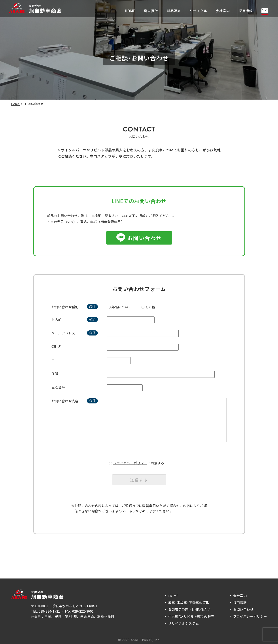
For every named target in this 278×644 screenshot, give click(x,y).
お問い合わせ (145, 238)
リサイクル (198, 11)
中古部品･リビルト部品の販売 (191, 616)
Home (15, 104)
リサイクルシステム (184, 623)
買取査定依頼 (190, 609)
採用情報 (246, 11)
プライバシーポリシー (130, 463)
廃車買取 (151, 11)
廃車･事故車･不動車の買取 (189, 603)
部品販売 (174, 11)
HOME (130, 11)
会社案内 (223, 11)
